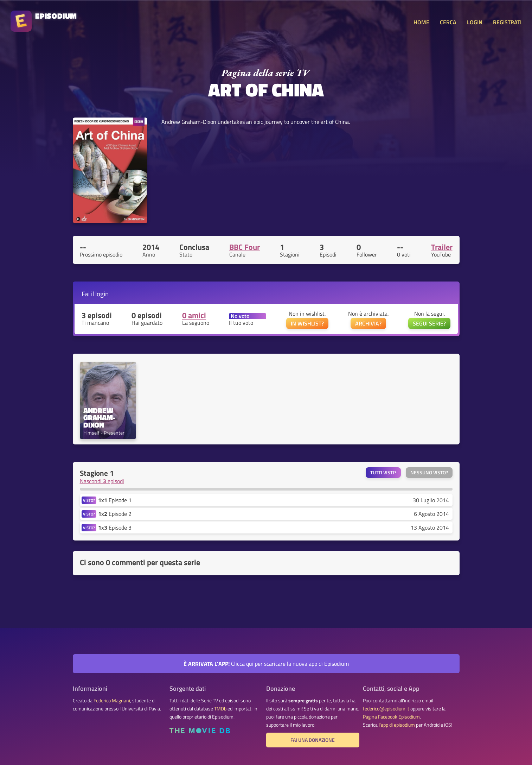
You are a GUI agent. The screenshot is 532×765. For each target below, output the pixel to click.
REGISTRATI (507, 22)
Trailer (442, 247)
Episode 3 (115, 527)
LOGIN (475, 22)
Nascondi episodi (102, 481)
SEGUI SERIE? (429, 323)
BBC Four (245, 247)
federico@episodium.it (386, 709)
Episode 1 (115, 500)
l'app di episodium (397, 725)
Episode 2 (115, 514)
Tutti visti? (383, 473)
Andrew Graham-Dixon (99, 418)
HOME (421, 22)
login (102, 294)
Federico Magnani (112, 701)
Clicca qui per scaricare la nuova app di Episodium (266, 664)
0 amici (194, 315)
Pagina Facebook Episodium (391, 717)
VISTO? (89, 500)
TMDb (220, 709)
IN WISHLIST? (307, 323)
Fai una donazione (313, 740)
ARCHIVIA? (368, 323)
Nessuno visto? (429, 473)
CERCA (448, 22)
